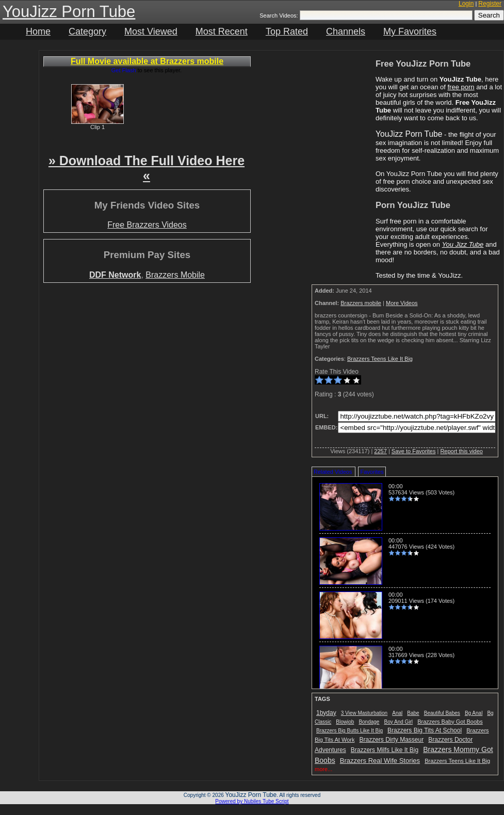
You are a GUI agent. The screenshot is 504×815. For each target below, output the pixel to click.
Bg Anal (474, 713)
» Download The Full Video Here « (147, 168)
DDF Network (115, 275)
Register (490, 4)
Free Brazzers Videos (147, 225)
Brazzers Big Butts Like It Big (349, 731)
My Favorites (410, 31)
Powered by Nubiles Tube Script (252, 801)
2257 (380, 451)
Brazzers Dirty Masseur (392, 740)
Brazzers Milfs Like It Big (385, 750)
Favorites (372, 472)
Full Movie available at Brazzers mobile (147, 61)
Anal (397, 713)
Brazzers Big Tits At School (425, 730)
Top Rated (287, 31)
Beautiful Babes (442, 713)
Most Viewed (151, 31)
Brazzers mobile (361, 303)
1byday (326, 713)
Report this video (461, 451)
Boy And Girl (399, 722)
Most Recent (222, 31)
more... (323, 769)
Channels (346, 31)
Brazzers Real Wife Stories (380, 761)
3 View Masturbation (364, 713)
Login (466, 4)
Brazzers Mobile (175, 275)
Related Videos (333, 472)
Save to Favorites (414, 451)
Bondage (369, 722)
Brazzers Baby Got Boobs (450, 722)
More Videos (402, 303)
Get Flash (124, 70)
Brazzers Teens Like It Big (380, 359)
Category (87, 31)
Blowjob (345, 722)
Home (38, 31)
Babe (413, 713)
